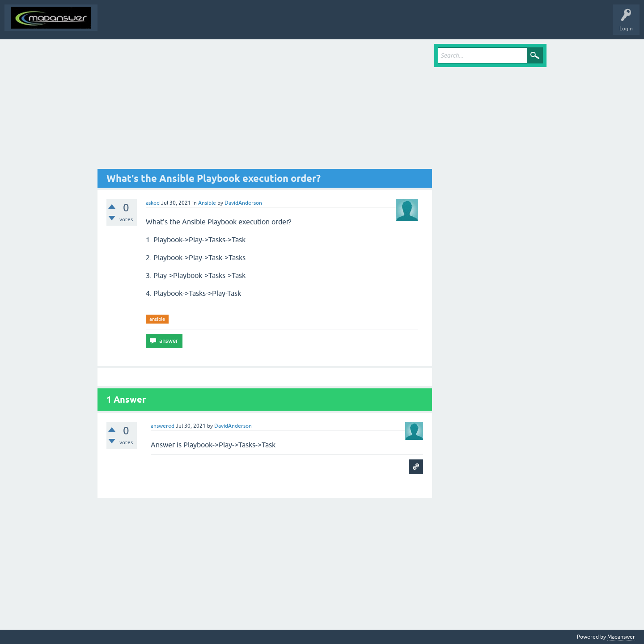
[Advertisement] (265, 106)
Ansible (207, 203)
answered (163, 426)
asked (153, 203)
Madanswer (621, 637)
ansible (157, 319)
